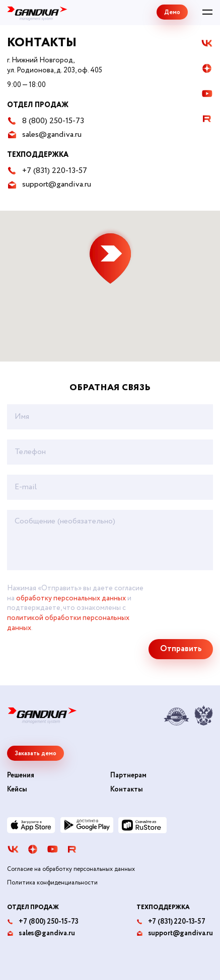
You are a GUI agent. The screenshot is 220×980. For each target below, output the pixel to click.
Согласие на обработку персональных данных (71, 869)
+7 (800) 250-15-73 (43, 922)
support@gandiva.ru (175, 933)
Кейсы (17, 790)
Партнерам (128, 776)
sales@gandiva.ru (41, 933)
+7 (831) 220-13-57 (171, 922)
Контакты (127, 790)
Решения (21, 776)
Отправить (181, 649)
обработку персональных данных (71, 598)
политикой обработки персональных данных (68, 623)
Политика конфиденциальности (52, 883)
